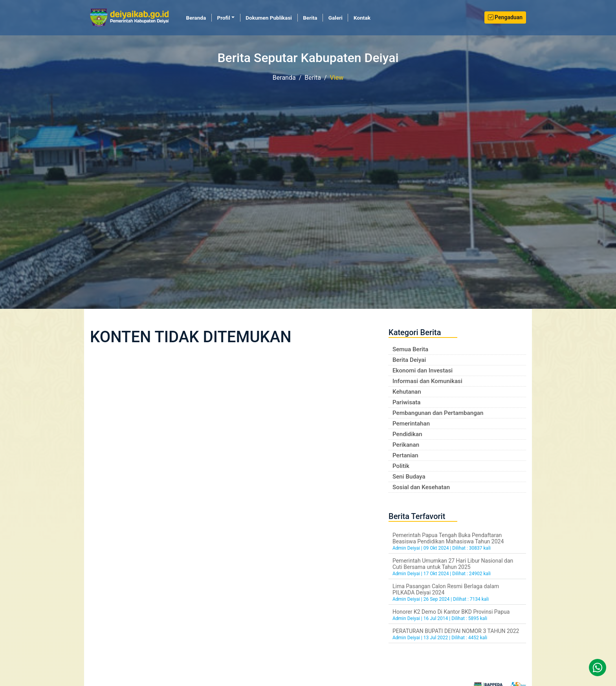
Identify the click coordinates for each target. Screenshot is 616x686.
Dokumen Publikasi (269, 18)
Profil (223, 18)
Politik (401, 466)
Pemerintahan (411, 424)
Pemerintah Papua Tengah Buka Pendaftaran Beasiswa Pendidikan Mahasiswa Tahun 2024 (448, 538)
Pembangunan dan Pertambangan (438, 413)
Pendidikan (407, 434)
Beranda (199, 17)
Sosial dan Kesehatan (421, 487)
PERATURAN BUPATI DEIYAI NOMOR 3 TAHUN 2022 (456, 631)
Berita (310, 18)
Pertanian (405, 455)
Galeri (335, 18)
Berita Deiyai (409, 360)
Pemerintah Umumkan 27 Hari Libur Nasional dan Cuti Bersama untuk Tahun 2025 (453, 564)
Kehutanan (407, 392)
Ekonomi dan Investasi (423, 371)
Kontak (362, 18)
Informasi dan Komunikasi (427, 381)
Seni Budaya (409, 477)
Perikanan (406, 445)
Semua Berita (410, 349)
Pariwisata (406, 402)
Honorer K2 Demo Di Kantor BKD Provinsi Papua (451, 612)
